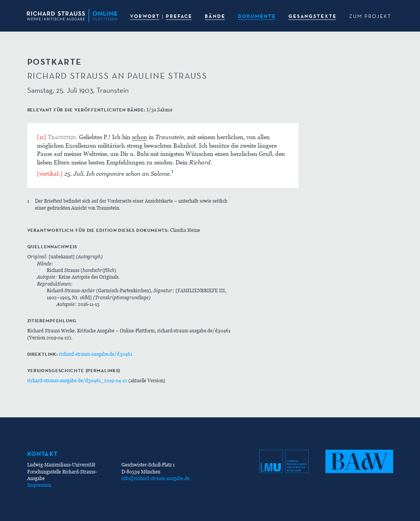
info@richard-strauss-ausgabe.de (156, 478)
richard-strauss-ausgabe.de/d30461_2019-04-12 (77, 381)
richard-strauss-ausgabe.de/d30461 (96, 354)
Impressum (39, 485)
